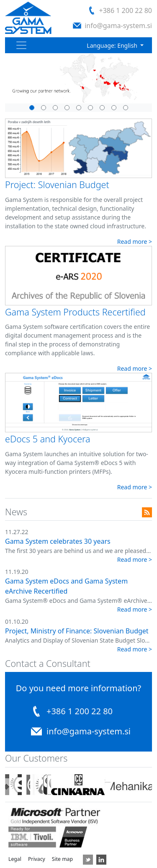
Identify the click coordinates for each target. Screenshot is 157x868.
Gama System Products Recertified (75, 312)
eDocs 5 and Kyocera (48, 439)
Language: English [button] (113, 45)
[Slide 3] (55, 108)
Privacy (37, 859)
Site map (62, 859)
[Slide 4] (90, 108)
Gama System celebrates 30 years (58, 541)
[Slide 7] (114, 108)
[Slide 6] (102, 108)
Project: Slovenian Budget (57, 185)
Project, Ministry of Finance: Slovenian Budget (77, 631)
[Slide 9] (126, 108)
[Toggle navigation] (21, 45)
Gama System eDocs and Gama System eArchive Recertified (66, 586)
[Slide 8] (67, 108)
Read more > (135, 242)
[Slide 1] (44, 108)
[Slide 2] (79, 108)
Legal (15, 859)
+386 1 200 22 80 (126, 10)
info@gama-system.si (118, 26)
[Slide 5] (32, 108)
